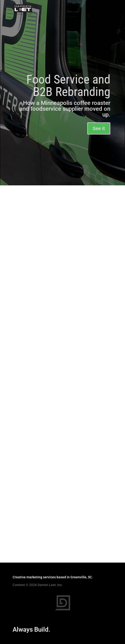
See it (99, 129)
